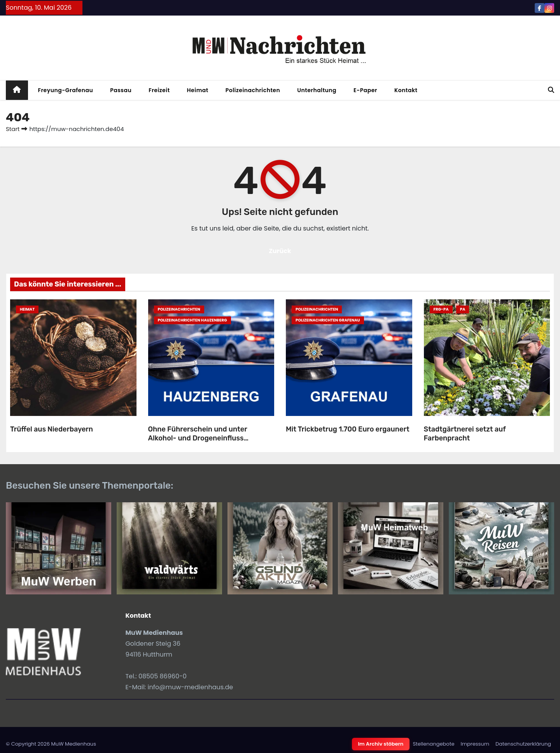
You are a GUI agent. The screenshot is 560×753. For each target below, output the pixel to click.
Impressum (475, 744)
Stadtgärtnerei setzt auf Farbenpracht (465, 434)
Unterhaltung (317, 90)
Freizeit (159, 90)
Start (13, 129)
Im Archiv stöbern (381, 744)
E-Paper (365, 90)
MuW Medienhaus (73, 744)
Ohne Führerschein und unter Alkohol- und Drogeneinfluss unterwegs (198, 438)
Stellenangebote (433, 744)
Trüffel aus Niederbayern (52, 429)
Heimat (198, 90)
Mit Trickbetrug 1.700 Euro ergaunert (348, 429)
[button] (551, 90)
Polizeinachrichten (253, 90)
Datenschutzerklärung (523, 744)
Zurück (280, 251)
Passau (121, 90)
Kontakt (406, 90)
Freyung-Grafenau (66, 90)
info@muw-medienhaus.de (191, 687)
